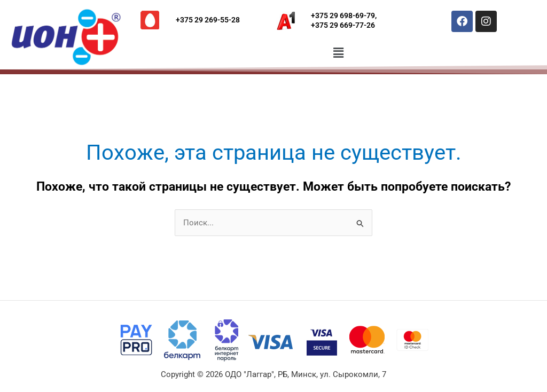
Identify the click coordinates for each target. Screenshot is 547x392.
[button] (339, 53)
